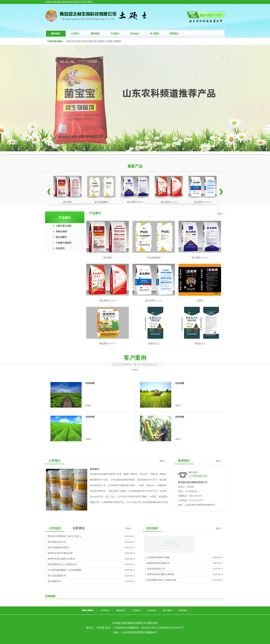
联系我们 (174, 34)
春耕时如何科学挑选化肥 (60, 553)
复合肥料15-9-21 (135, 202)
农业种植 (90, 383)
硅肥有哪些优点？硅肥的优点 (62, 564)
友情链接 (50, 596)
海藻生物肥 (61, 232)
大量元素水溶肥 (64, 226)
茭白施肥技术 (55, 581)
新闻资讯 (95, 34)
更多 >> (221, 214)
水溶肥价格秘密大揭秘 (158, 557)
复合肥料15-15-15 (202, 202)
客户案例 (154, 34)
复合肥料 (67, 202)
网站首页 (56, 34)
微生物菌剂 (61, 237)
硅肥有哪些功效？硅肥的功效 (162, 580)
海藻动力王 (154, 344)
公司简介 (75, 34)
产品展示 (115, 34)
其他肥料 (60, 248)
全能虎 (200, 301)
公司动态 (55, 528)
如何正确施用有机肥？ (59, 547)
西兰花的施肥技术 (57, 576)
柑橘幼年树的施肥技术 (158, 563)
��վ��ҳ (88, 610)
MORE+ (135, 370)
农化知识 (135, 34)
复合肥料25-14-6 (169, 202)
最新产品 (135, 166)
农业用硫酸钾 (101, 202)
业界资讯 (79, 528)
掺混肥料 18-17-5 (108, 344)
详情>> (89, 406)
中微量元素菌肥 (64, 243)
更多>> (163, 461)
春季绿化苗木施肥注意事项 (61, 559)
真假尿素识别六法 (57, 542)
